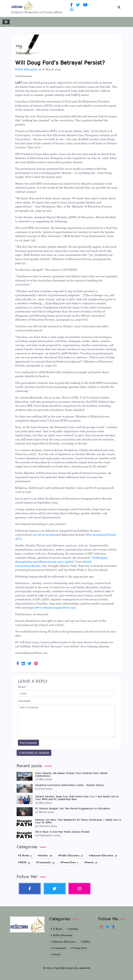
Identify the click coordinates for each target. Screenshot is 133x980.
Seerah (56, 954)
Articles (73, 929)
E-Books (56, 929)
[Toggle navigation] (6, 22)
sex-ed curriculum (44, 535)
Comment (24, 701)
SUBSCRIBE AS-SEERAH (34, 753)
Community (58, 948)
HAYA (85, 941)
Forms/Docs (79, 948)
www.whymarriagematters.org (55, 608)
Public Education (26, 69)
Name (23, 687)
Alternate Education (63, 941)
